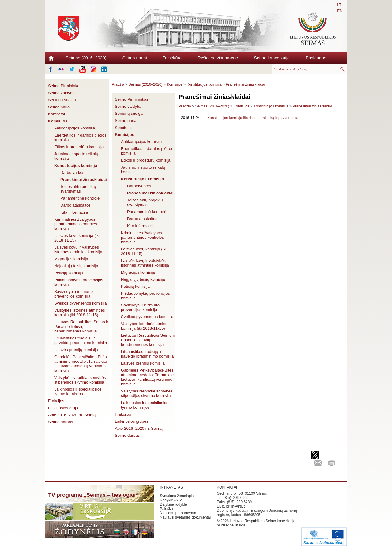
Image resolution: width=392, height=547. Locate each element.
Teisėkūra (172, 58)
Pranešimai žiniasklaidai (84, 180)
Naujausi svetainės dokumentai (185, 517)
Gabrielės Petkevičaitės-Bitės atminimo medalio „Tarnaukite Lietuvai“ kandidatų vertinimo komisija (81, 364)
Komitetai (57, 114)
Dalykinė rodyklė (173, 504)
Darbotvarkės (72, 172)
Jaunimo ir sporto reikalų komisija (76, 156)
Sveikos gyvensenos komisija (81, 303)
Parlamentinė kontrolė (80, 198)
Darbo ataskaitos (75, 205)
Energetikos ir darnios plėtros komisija (80, 137)
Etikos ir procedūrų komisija (79, 147)
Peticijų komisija (69, 273)
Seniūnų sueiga (62, 100)
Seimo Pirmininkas (65, 86)
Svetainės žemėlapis (177, 496)
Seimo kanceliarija (272, 58)
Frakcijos (56, 401)
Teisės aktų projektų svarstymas (78, 189)
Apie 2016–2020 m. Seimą (72, 415)
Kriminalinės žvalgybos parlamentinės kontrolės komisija (76, 224)
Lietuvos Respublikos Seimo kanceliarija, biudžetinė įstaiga (257, 523)
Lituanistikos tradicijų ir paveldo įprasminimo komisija (81, 340)
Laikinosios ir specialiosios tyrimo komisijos (78, 392)
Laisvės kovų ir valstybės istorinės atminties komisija (78, 249)
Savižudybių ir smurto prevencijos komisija (73, 294)
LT (339, 5)
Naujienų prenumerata (178, 513)
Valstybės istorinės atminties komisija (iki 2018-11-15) (79, 313)
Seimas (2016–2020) (86, 58)
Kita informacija (74, 212)
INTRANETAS (171, 487)
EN (340, 11)
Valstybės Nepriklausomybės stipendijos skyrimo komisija (80, 380)
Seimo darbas (60, 422)
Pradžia (118, 84)
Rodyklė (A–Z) (172, 500)
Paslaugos (316, 58)
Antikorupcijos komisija (75, 128)
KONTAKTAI (227, 487)
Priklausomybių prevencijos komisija (79, 282)
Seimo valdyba (61, 93)
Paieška (166, 509)
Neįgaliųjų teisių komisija (76, 266)
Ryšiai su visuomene (218, 58)
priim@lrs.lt (236, 506)
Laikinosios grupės (65, 408)
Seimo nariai (135, 58)
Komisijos (58, 121)
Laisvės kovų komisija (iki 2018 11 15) (77, 238)
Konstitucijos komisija (76, 165)
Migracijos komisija (71, 259)
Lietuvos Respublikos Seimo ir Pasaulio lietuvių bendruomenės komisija (81, 326)
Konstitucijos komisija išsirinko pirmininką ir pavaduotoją (253, 118)
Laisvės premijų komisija (76, 350)
